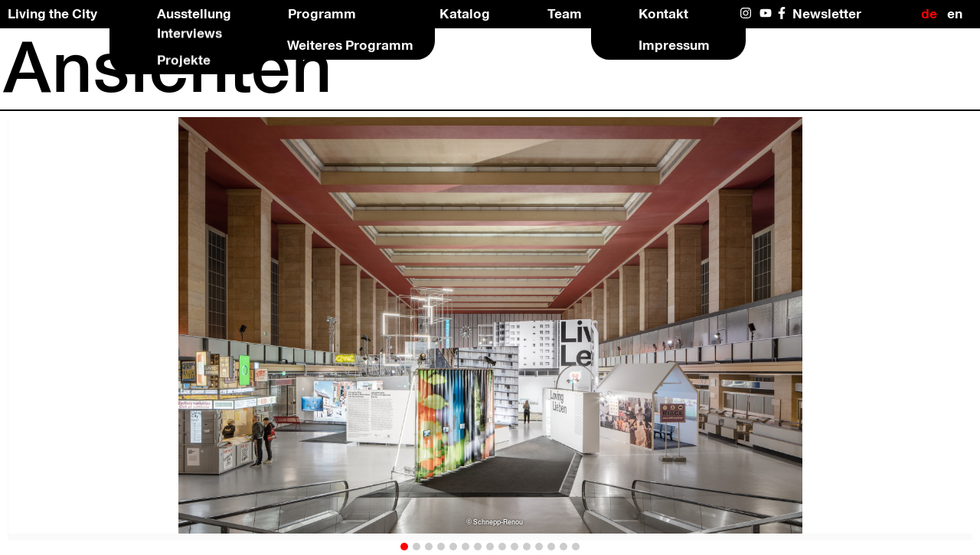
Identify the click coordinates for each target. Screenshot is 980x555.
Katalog (465, 13)
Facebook (785, 13)
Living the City (52, 14)
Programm (322, 13)
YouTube (766, 13)
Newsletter (827, 13)
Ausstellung (194, 13)
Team (565, 13)
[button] (404, 547)
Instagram (747, 13)
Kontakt (663, 13)
